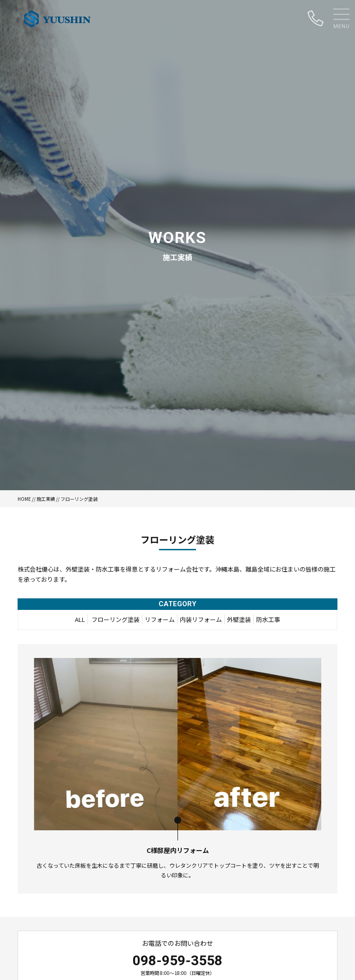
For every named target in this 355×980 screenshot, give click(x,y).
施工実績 (46, 499)
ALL (80, 619)
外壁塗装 (239, 619)
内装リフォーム (201, 619)
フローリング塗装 (116, 619)
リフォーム (160, 619)
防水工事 (268, 619)
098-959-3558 (177, 960)
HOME (24, 499)
